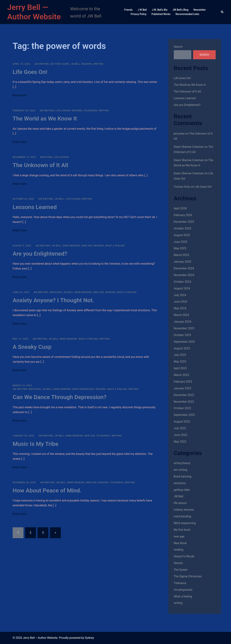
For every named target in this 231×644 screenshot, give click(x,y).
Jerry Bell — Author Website (34, 12)
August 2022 (182, 422)
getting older (60, 64)
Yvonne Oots (182, 187)
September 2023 (184, 342)
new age (87, 246)
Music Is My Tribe (36, 444)
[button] (222, 12)
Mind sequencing (83, 389)
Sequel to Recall (184, 556)
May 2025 (180, 248)
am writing (42, 64)
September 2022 (184, 415)
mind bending (71, 246)
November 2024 (184, 275)
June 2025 (181, 242)
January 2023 (183, 388)
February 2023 (183, 382)
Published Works (161, 14)
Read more (20, 95)
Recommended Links (187, 14)
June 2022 (181, 435)
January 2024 (183, 322)
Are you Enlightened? (40, 254)
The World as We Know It (45, 119)
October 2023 (182, 335)
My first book (182, 530)
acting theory (182, 463)
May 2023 (180, 362)
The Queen (181, 570)
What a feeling (115, 246)
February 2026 (183, 215)
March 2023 (181, 375)
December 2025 (184, 222)
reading (87, 64)
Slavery (178, 563)
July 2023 (180, 355)
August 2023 (182, 348)
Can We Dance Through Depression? (60, 397)
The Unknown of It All (40, 165)
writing (99, 64)
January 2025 (183, 262)
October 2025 (182, 228)
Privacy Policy (139, 14)
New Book (180, 543)
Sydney (89, 638)
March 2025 (181, 255)
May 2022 (180, 442)
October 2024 (182, 282)
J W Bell (142, 10)
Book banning (183, 476)
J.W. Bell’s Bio (160, 10)
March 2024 (181, 315)
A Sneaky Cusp (32, 347)
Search (178, 47)
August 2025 (182, 235)
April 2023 (180, 368)
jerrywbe (179, 134)
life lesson (63, 111)
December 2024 (184, 268)
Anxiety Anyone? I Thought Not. (53, 300)
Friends (128, 10)
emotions (46, 157)
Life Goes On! (30, 72)
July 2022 (180, 428)
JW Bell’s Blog (180, 10)
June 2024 (181, 302)
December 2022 (184, 395)
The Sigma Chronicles (188, 576)
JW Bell (75, 64)
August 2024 (182, 288)
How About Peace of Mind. (47, 490)
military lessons (184, 510)
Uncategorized (183, 590)
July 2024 (180, 295)
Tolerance (90, 111)
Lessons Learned (35, 207)
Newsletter (200, 10)
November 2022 (184, 402)
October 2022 (182, 408)
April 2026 (180, 208)
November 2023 (184, 328)
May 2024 (180, 308)
